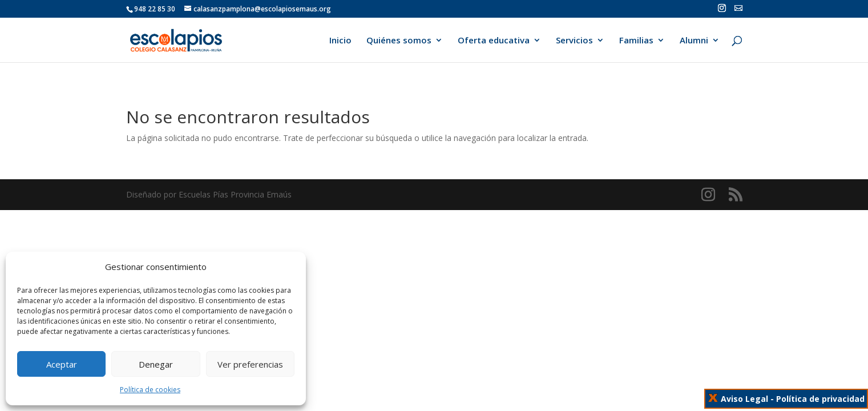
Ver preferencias (250, 364)
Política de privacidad (820, 399)
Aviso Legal (744, 399)
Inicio (340, 41)
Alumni (694, 41)
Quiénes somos (399, 41)
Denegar (156, 364)
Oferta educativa (494, 41)
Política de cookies (150, 390)
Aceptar (62, 364)
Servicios (574, 41)
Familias (636, 41)
